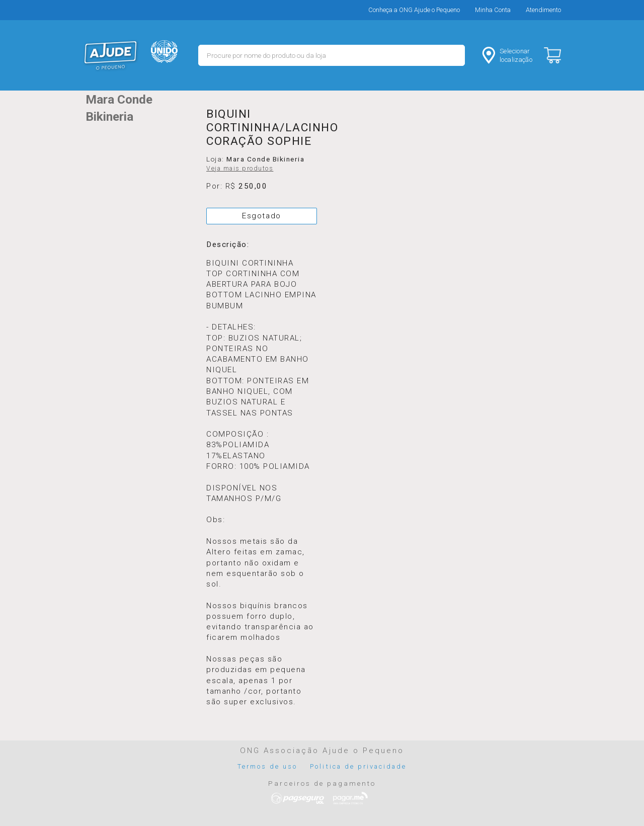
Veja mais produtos (240, 169)
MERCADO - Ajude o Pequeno (111, 55)
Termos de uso (268, 766)
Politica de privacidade (358, 766)
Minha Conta (493, 10)
